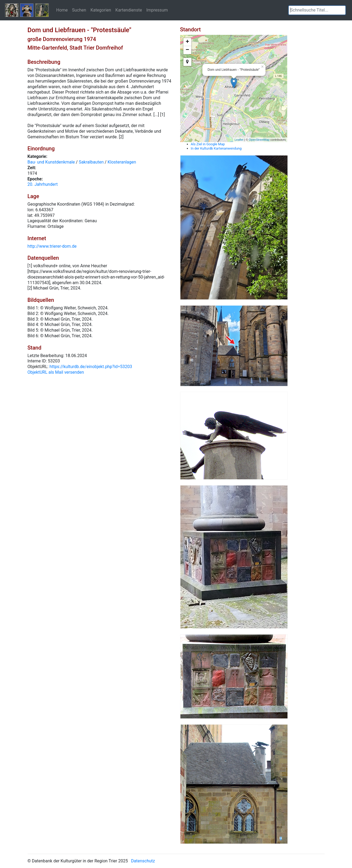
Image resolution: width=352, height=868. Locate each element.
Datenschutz (143, 861)
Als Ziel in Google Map (208, 144)
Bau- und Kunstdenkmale (51, 162)
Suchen (79, 10)
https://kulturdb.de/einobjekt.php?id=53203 (91, 367)
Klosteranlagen (122, 162)
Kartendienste (129, 10)
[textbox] (317, 10)
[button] (342, 10)
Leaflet (239, 140)
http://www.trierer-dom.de (52, 246)
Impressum (157, 10)
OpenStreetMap (259, 140)
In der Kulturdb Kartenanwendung (216, 148)
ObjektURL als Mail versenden (56, 372)
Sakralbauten (91, 162)
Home (62, 10)
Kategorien (101, 10)
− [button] (187, 50)
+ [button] (187, 42)
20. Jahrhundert (43, 184)
